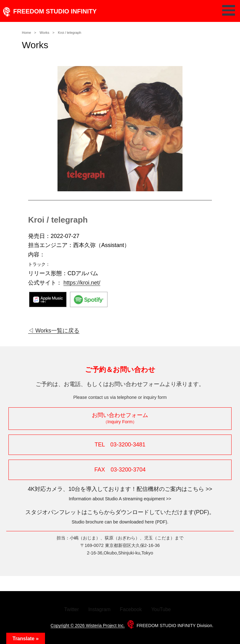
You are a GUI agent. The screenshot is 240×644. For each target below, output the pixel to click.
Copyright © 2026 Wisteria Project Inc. (88, 626)
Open (230, 10)
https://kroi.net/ (82, 283)
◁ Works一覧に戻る (54, 331)
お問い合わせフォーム (120, 418)
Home (26, 33)
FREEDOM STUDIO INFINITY (48, 11)
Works (45, 33)
